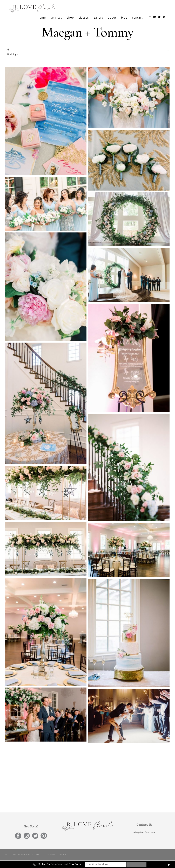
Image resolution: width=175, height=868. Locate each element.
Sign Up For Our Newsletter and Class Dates (57, 864)
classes (84, 18)
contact (137, 18)
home (42, 18)
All (8, 50)
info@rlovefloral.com (144, 833)
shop (70, 18)
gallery (98, 18)
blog (124, 18)
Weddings (12, 54)
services (56, 18)
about (112, 18)
